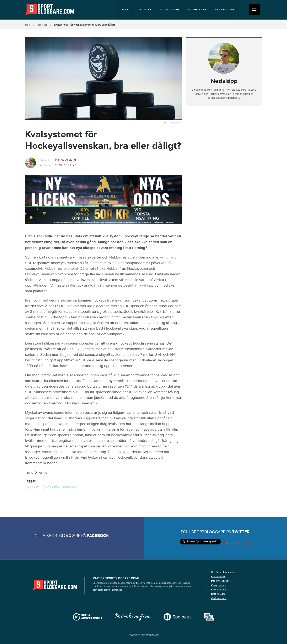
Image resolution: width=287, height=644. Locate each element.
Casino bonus (225, 10)
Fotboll (146, 10)
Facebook (98, 536)
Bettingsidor (197, 10)
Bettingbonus (170, 10)
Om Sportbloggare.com (224, 572)
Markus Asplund (65, 160)
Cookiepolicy (218, 585)
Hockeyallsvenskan (62, 487)
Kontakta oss (218, 576)
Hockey (127, 10)
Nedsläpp (42, 25)
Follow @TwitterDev (238, 544)
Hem (28, 25)
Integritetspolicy (220, 581)
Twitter (241, 532)
